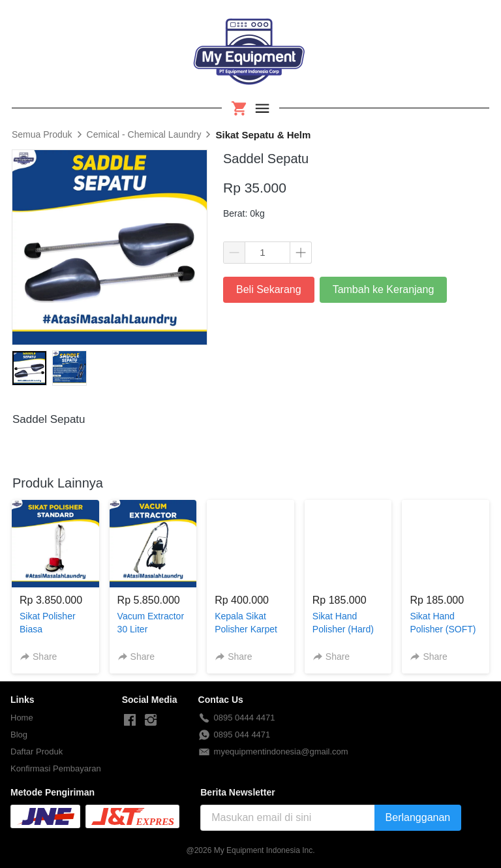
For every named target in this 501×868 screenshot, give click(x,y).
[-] (130, 721)
